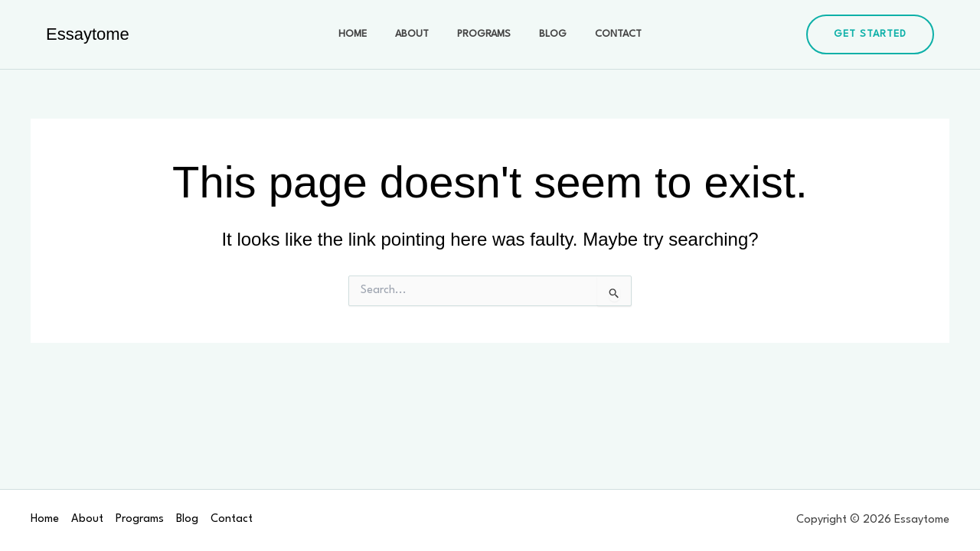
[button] (870, 34)
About (419, 34)
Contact (604, 34)
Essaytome (88, 34)
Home (366, 34)
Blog (546, 34)
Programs (484, 34)
